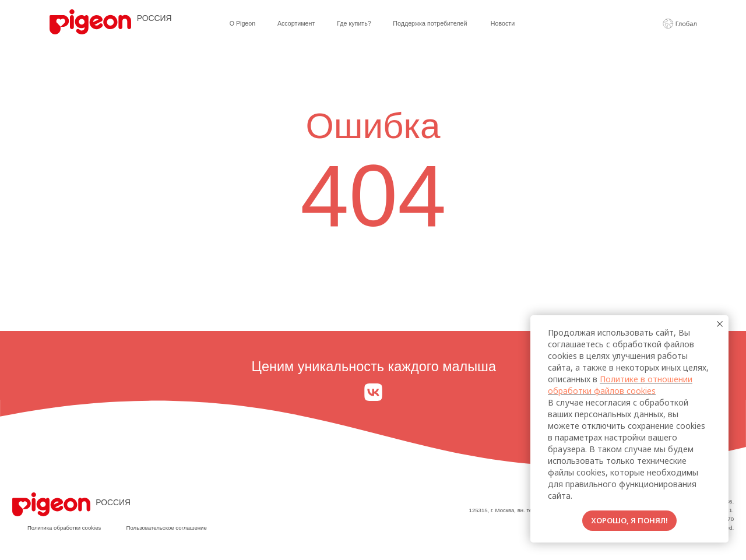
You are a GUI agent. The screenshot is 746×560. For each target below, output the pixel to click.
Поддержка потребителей (430, 23)
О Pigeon (242, 23)
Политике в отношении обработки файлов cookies (620, 385)
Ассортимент (296, 23)
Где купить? (354, 23)
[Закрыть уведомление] (720, 324)
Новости (503, 23)
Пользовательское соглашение (167, 528)
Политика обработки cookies (64, 528)
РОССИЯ (154, 18)
